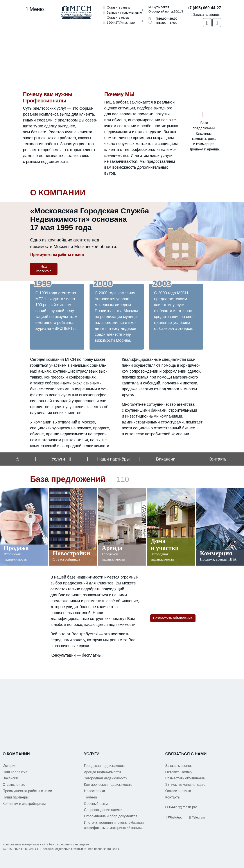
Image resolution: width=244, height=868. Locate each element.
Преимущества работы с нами (57, 255)
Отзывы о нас (14, 785)
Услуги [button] (58, 459)
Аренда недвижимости (102, 772)
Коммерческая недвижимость (108, 785)
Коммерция (216, 553)
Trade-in (91, 797)
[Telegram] (217, 23)
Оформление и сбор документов (111, 816)
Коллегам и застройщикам (24, 804)
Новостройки (71, 553)
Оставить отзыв (116, 18)
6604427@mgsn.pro (118, 23)
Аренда (112, 548)
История (9, 766)
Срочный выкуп (97, 804)
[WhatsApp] (207, 23)
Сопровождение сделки (103, 810)
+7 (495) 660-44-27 (204, 8)
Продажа (16, 548)
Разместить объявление (173, 618)
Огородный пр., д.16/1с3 (166, 9)
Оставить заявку (116, 7)
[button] (18, 459)
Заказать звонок (178, 766)
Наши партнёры (16, 797)
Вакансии (166, 459)
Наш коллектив (44, 269)
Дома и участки (165, 544)
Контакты (218, 459)
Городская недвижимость (105, 766)
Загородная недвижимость (106, 778)
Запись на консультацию (122, 13)
